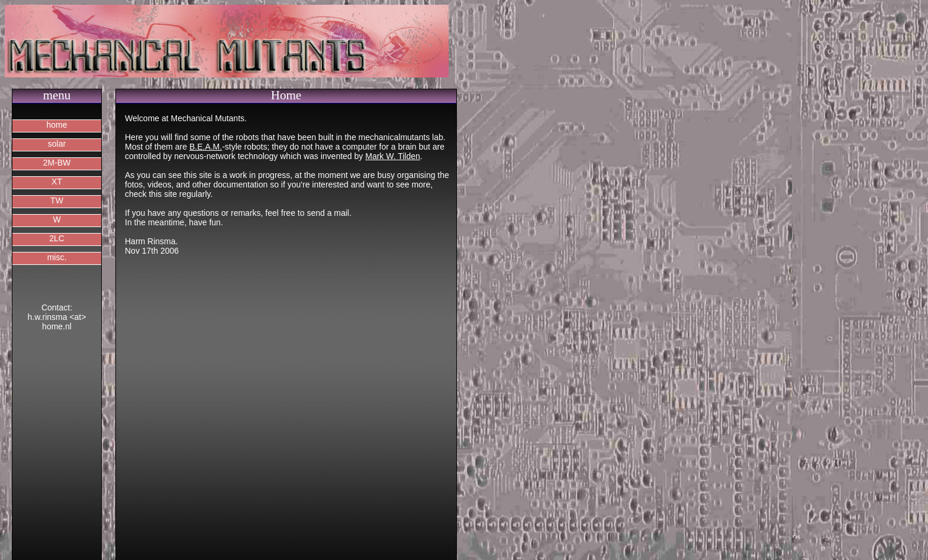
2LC (57, 238)
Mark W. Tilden (393, 156)
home (57, 125)
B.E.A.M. (206, 147)
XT (57, 182)
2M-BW (57, 163)
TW (57, 200)
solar (57, 144)
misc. (57, 257)
